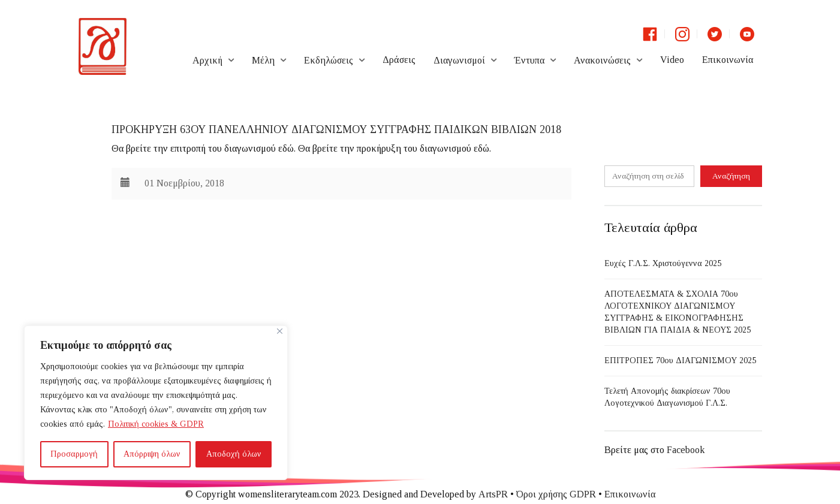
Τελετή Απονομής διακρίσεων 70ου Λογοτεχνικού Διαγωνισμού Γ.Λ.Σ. (667, 397)
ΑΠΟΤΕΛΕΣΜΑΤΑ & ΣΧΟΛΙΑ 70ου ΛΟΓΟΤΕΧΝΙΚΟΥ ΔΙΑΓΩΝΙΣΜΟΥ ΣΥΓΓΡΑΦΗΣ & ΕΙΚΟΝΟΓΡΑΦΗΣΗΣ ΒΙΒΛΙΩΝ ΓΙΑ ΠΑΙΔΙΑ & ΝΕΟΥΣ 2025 (678, 312)
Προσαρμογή (74, 454)
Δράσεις (399, 60)
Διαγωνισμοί (459, 60)
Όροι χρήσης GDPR (556, 494)
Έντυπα (529, 60)
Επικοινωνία (728, 60)
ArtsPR (493, 494)
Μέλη (263, 60)
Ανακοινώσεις (602, 60)
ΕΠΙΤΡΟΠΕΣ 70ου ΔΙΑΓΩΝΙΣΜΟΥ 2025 (680, 360)
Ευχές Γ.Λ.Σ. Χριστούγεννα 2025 (663, 263)
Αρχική (207, 60)
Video (672, 60)
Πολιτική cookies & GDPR (156, 424)
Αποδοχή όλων (234, 454)
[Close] (280, 331)
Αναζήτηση (731, 176)
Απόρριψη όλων (152, 454)
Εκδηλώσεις (329, 60)
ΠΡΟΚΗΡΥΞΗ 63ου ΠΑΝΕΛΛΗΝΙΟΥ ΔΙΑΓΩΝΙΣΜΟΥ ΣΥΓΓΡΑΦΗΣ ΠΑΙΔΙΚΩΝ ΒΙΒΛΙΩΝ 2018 (336, 129)
